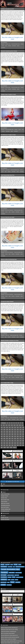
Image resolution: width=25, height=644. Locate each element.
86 (15, 443)
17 (23, 425)
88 (20, 443)
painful (13, 580)
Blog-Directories (5, 513)
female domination (20, 567)
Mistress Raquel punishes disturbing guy (9, 628)
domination (14, 46)
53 (23, 434)
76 (12, 441)
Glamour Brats (8, 87)
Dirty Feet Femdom (5, 507)
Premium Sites (5, 490)
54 (2, 436)
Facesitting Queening (5, 505)
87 (18, 443)
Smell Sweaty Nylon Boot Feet (8, 175)
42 (18, 432)
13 (12, 425)
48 (10, 434)
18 (2, 427)
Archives (3, 589)
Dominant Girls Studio (9, 376)
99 (2, 447)
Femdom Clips (4, 498)
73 (4, 441)
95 (15, 445)
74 (7, 441)
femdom (22, 44)
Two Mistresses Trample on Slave (8, 135)
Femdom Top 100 (5, 518)
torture (3, 46)
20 (7, 427)
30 (10, 430)
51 (18, 434)
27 (2, 430)
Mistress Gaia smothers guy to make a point (10, 643)
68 (15, 439)
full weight (4, 575)
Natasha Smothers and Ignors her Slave (10, 341)
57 (10, 436)
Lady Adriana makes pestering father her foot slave (11, 641)
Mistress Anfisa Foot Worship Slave (9, 259)
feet (14, 567)
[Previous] (3, 423)
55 (4, 436)
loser (14, 577)
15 (17, 425)
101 (8, 447)
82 (4, 443)
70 (20, 439)
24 (18, 427)
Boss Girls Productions (9, 210)
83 (7, 443)
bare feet (7, 565)
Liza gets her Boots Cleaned (7, 302)
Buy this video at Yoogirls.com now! (13, 38)
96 (18, 445)
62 (23, 436)
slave (6, 46)
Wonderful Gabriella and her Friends (9, 51)
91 (4, 445)
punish (16, 580)
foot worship (18, 573)
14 (15, 425)
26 (23, 427)
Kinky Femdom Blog (5, 494)
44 (23, 432)
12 (9, 425)
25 (20, 427)
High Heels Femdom (5, 503)
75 (10, 441)
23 (15, 427)
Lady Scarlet (7, 170)
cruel (20, 565)
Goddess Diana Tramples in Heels (8, 94)
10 (4, 425)
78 (18, 441)
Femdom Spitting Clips (6, 509)
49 (12, 434)
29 (7, 430)
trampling (9, 585)
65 (7, 439)
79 (20, 441)
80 (23, 441)
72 (2, 441)
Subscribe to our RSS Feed (12, 482)
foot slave (12, 573)
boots (12, 565)
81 (2, 443)
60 (18, 436)
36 (2, 432)
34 (20, 430)
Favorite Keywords (6, 563)
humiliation (3, 48)
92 (7, 445)
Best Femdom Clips (5, 500)
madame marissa (20, 577)
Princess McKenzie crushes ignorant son (9, 635)
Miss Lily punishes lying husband (8, 633)
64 (4, 439)
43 (20, 432)
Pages (3, 484)
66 (10, 439)
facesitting (10, 567)
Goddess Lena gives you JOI (7, 9)
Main (2, 486)
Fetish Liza (7, 335)
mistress (10, 46)
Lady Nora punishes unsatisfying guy (9, 631)
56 (7, 436)
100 (5, 447)
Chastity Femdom (5, 496)
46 (4, 434)
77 (15, 441)
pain (9, 580)
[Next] (15, 447)
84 (10, 443)
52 (20, 434)
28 (4, 430)
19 (4, 427)
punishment (3, 582)
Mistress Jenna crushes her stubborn (9, 639)
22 (12, 427)
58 (12, 436)
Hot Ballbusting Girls (5, 511)
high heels (17, 575)
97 (20, 445)
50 (15, 434)
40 (12, 432)
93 (10, 445)
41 (15, 432)
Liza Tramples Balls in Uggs (7, 383)
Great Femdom (4, 502)
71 (23, 439)
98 (23, 445)
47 (7, 434)
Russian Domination (5, 519)
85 (12, 443)
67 (12, 439)
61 (20, 436)
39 (10, 432)
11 (6, 425)
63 (2, 439)
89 (23, 443)
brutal (16, 565)
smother (18, 582)
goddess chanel (11, 575)
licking (10, 577)
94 (12, 445)
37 (4, 432)
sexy (8, 582)
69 (18, 439)
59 (15, 436)
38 (7, 432)
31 (12, 430)
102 (11, 447)
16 (20, 425)
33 (18, 430)
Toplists (3, 516)
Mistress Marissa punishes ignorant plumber (10, 637)
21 (10, 427)
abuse (18, 46)
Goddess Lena (8, 44)
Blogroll (3, 492)
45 (2, 434)
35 (23, 430)
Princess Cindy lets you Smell (8, 217)
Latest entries (4, 625)
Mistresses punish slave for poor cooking (9, 630)
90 (2, 445)
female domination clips (16, 44)
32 (15, 430)
